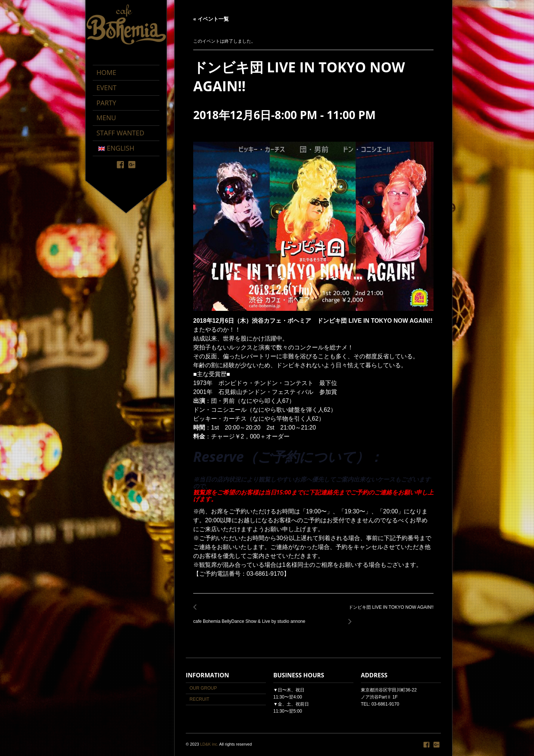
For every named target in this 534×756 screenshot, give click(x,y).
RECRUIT (199, 699)
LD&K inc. (209, 744)
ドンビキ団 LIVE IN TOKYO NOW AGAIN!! (389, 612)
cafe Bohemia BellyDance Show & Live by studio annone (251, 617)
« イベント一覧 (211, 19)
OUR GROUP (203, 688)
